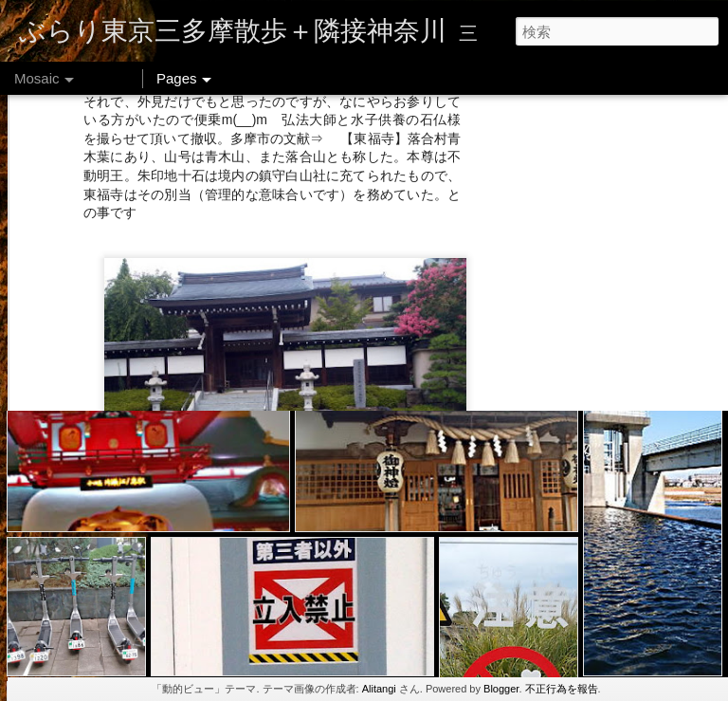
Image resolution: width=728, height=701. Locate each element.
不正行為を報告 (562, 689)
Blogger (501, 689)
